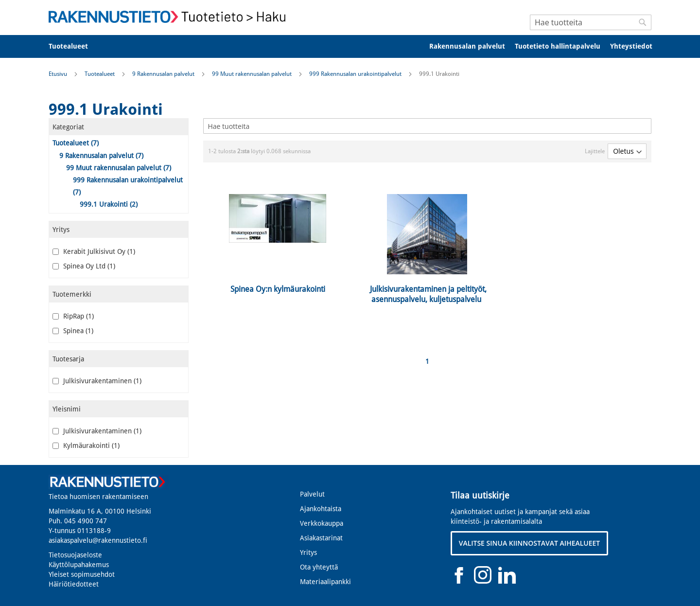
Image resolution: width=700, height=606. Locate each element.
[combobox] (591, 22)
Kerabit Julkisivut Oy (94, 251)
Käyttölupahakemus (79, 565)
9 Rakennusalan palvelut (164, 74)
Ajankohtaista (321, 509)
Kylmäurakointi (86, 446)
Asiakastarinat (321, 538)
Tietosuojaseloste (75, 555)
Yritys (308, 553)
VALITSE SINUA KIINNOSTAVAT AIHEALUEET (530, 543)
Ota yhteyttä (319, 567)
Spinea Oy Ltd (84, 266)
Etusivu (59, 74)
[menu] (350, 46)
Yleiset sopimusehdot (82, 574)
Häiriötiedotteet (74, 584)
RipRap (73, 316)
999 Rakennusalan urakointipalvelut (356, 74)
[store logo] (170, 17)
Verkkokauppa (322, 523)
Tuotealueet (100, 74)
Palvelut (312, 494)
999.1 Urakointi (109, 204)
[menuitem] (75, 46)
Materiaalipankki (325, 582)
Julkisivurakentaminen (97, 381)
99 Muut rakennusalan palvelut (253, 74)
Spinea (73, 331)
